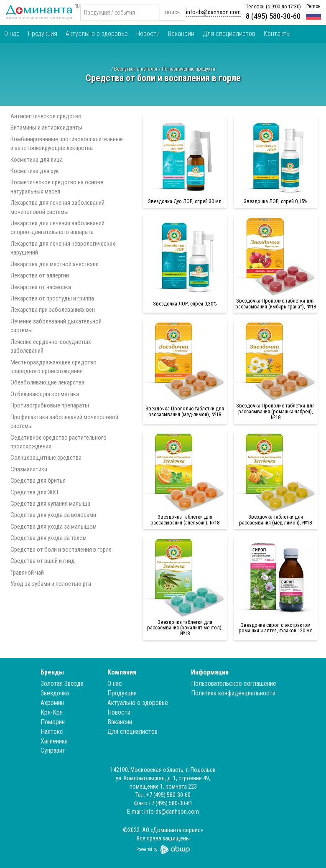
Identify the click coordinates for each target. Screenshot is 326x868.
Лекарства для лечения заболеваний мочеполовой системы (57, 207)
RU (77, 6)
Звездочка (55, 693)
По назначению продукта (188, 69)
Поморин (53, 722)
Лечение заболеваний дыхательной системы (56, 326)
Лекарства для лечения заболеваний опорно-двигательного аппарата (57, 228)
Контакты (277, 34)
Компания (122, 672)
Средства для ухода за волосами (53, 515)
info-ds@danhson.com (213, 12)
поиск (173, 12)
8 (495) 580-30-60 (273, 16)
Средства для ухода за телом (48, 538)
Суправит (53, 750)
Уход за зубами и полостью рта (51, 584)
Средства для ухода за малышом (53, 527)
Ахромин (52, 703)
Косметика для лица (37, 160)
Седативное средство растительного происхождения (59, 442)
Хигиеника (54, 741)
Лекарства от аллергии (40, 275)
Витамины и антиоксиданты (46, 127)
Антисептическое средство (46, 116)
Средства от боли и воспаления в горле (61, 550)
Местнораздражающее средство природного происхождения (53, 367)
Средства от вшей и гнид (43, 561)
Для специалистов (229, 34)
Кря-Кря (52, 712)
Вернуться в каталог (136, 69)
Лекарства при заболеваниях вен (53, 310)
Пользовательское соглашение (234, 683)
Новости (148, 34)
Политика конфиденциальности (233, 693)
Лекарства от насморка (41, 287)
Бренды (52, 672)
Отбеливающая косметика (45, 394)
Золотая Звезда (62, 683)
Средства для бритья (38, 481)
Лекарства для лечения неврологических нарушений (63, 248)
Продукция (43, 34)
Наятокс (52, 732)
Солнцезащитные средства (46, 458)
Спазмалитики (29, 469)
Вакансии (181, 34)
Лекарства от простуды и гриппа (52, 298)
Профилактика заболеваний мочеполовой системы (64, 421)
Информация (210, 672)
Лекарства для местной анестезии (55, 264)
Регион (313, 6)
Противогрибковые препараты (50, 405)
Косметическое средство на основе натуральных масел (57, 187)
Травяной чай (27, 573)
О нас (12, 34)
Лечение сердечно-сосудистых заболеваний (51, 346)
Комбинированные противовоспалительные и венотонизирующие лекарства (67, 144)
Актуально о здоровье (97, 34)
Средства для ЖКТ (35, 492)
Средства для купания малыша (50, 504)
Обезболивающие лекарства (47, 382)
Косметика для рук (35, 171)
